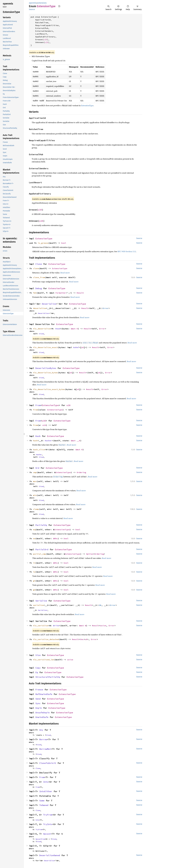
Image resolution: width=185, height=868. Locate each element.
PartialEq (41, 525)
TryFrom (48, 815)
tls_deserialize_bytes (45, 373)
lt (34, 563)
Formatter (61, 293)
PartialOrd (42, 549)
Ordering (81, 472)
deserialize (40, 308)
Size (38, 655)
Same (42, 801)
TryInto (48, 824)
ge (34, 590)
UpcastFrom (40, 839)
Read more (65, 273)
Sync (38, 703)
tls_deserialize (42, 329)
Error (106, 308)
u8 (83, 347)
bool (64, 243)
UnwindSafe (42, 717)
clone (36, 268)
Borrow (43, 739)
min (35, 495)
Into (46, 782)
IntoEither (46, 791)
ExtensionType (87, 105)
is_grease (43, 243)
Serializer (43, 610)
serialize (38, 605)
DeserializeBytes (46, 368)
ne (34, 538)
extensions (42, 3)
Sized (41, 334)
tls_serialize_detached (46, 639)
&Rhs (55, 538)
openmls (33, 3)
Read (58, 329)
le (34, 572)
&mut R (74, 329)
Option (90, 554)
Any (41, 730)
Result (80, 293)
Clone (39, 264)
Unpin (39, 708)
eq (34, 529)
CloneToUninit (48, 763)
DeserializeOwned (50, 855)
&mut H (79, 449)
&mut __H (76, 441)
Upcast (47, 834)
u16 (45, 39)
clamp (36, 509)
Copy (38, 668)
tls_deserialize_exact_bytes (49, 389)
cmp (35, 472)
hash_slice (39, 449)
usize (103, 626)
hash (35, 441)
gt (34, 581)
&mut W (83, 626)
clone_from (39, 277)
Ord (37, 468)
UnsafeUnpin (43, 713)
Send (38, 699)
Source (32, 9)
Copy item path (59, 6)
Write (56, 626)
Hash (38, 436)
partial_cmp (40, 554)
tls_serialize (41, 626)
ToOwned (44, 805)
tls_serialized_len (44, 660)
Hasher (48, 441)
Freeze (39, 690)
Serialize (41, 601)
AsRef (76, 347)
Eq (37, 672)
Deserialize (49, 304)
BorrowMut (45, 749)
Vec (82, 639)
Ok (100, 605)
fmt (35, 293)
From (38, 405)
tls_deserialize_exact (45, 347)
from (35, 410)
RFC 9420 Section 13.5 (127, 251)
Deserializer (44, 313)
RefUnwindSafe (44, 694)
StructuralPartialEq (48, 677)
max (35, 481)
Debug (39, 288)
